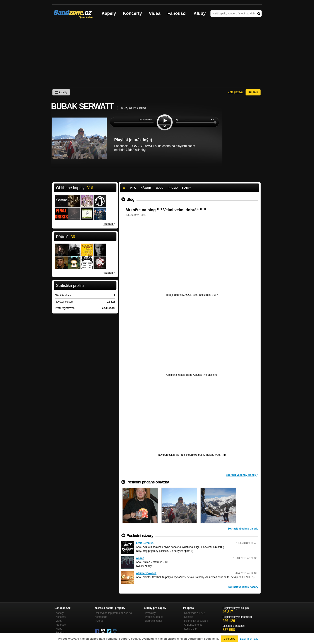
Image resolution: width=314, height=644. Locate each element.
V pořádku (230, 639)
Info (133, 188)
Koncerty (132, 13)
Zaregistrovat (236, 92)
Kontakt (189, 617)
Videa (155, 13)
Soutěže (60, 633)
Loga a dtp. (191, 629)
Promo (173, 188)
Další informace (249, 639)
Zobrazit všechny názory (243, 587)
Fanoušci (177, 13)
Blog (160, 188)
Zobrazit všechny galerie (243, 529)
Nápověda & (194, 613)
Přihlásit (253, 92)
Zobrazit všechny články (242, 475)
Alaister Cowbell (146, 573)
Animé (140, 558)
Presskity (150, 613)
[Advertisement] (157, 55)
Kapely (109, 13)
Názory (146, 188)
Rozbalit (109, 224)
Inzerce (99, 621)
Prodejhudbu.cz (154, 617)
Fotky (187, 188)
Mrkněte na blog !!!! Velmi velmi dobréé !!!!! (166, 210)
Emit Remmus (145, 543)
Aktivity (61, 92)
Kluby (200, 13)
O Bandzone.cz (193, 625)
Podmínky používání (196, 621)
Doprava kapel (153, 621)
